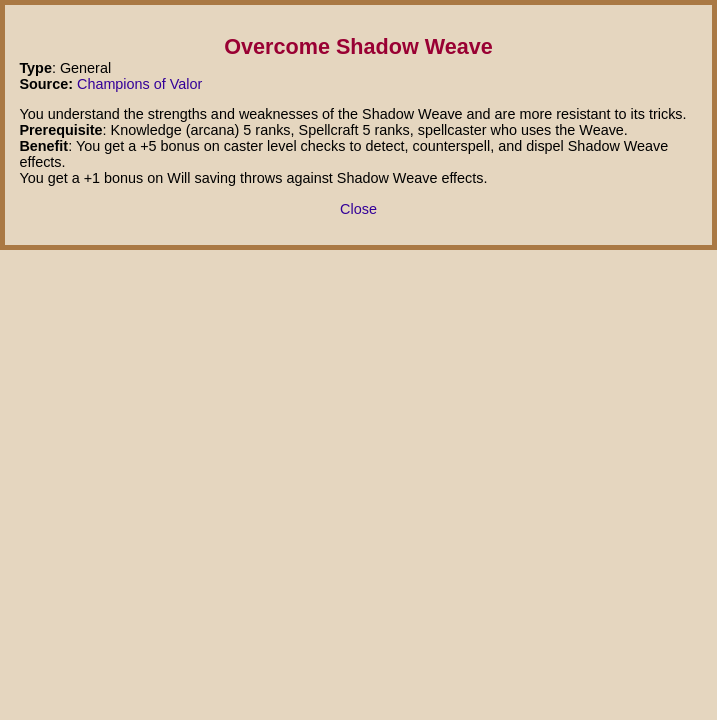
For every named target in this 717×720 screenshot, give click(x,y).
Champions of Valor (139, 84)
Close (358, 209)
